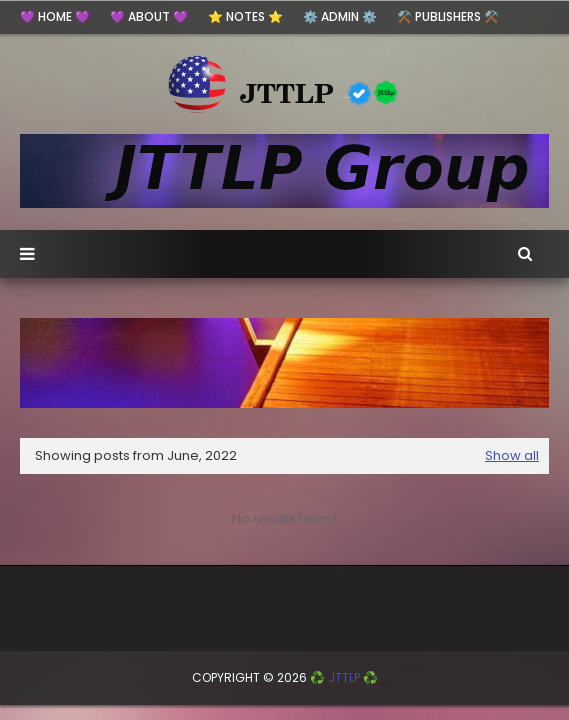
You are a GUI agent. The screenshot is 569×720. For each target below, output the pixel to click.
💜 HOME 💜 (55, 16)
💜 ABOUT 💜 (149, 16)
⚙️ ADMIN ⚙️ (340, 16)
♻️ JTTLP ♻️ (344, 677)
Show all (512, 455)
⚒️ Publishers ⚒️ (448, 16)
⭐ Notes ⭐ (245, 16)
